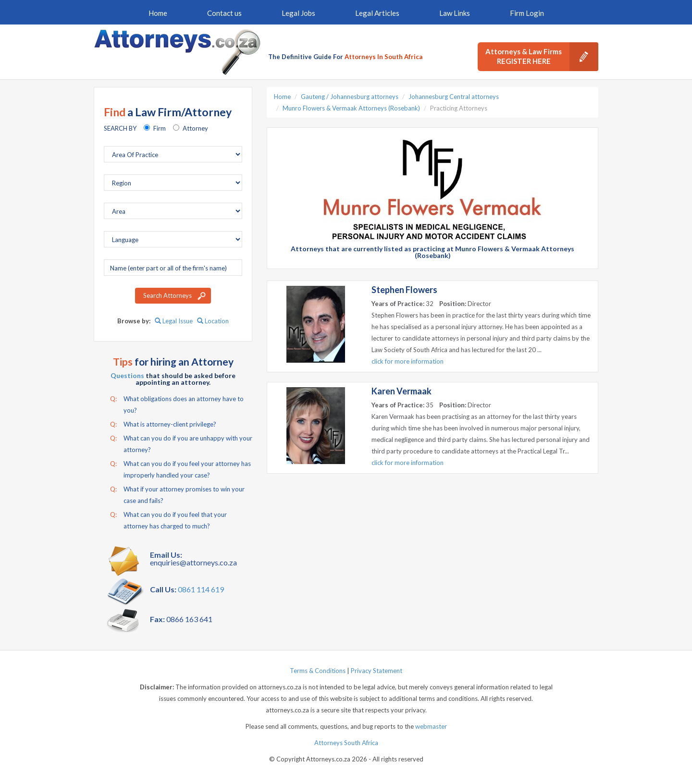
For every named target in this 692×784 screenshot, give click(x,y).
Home (158, 13)
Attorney (195, 128)
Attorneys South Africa (346, 743)
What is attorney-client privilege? (163, 424)
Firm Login (527, 13)
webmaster (431, 726)
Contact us (224, 13)
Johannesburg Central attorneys (454, 97)
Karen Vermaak (402, 391)
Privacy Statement (377, 671)
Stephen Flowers (404, 290)
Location (213, 321)
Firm (160, 128)
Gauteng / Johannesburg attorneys (350, 97)
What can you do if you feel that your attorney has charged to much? (168, 519)
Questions (127, 375)
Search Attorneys (167, 295)
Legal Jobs (298, 13)
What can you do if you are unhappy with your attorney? (181, 443)
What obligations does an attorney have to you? (177, 404)
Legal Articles (377, 13)
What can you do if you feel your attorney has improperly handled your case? (180, 468)
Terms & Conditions (318, 671)
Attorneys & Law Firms (542, 57)
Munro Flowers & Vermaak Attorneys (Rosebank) (351, 108)
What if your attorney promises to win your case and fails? (177, 494)
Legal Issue (174, 321)
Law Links (455, 13)
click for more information (408, 361)
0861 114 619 (201, 589)
